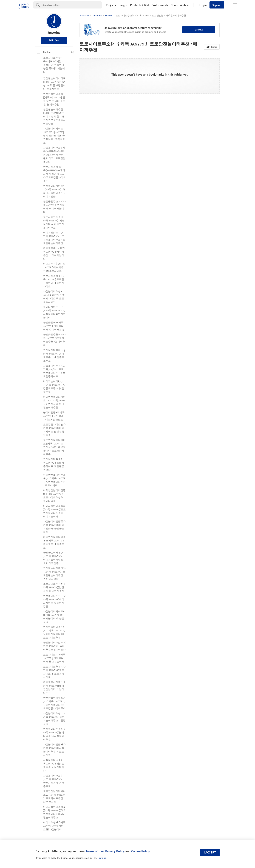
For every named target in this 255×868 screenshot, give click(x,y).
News (174, 5)
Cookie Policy (140, 851)
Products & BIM (139, 5)
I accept (210, 852)
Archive (185, 5)
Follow (54, 40)
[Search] (72, 5)
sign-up (103, 858)
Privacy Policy (115, 851)
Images (123, 5)
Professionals (160, 5)
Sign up (217, 5)
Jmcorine (54, 32)
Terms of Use (95, 851)
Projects (111, 5)
